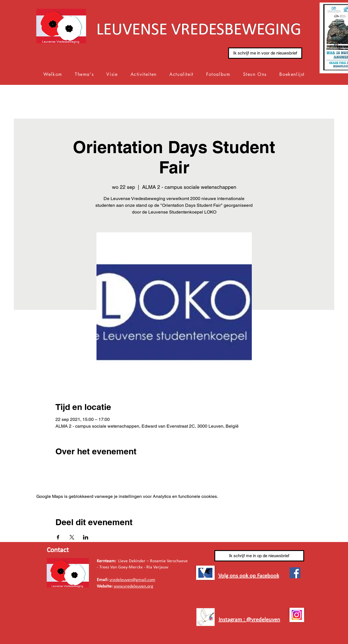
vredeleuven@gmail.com (132, 580)
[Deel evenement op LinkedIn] (86, 537)
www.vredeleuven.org (133, 586)
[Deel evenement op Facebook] (58, 537)
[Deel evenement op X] (72, 537)
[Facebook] (295, 573)
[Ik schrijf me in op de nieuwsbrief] (259, 556)
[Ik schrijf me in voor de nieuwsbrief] (265, 53)
